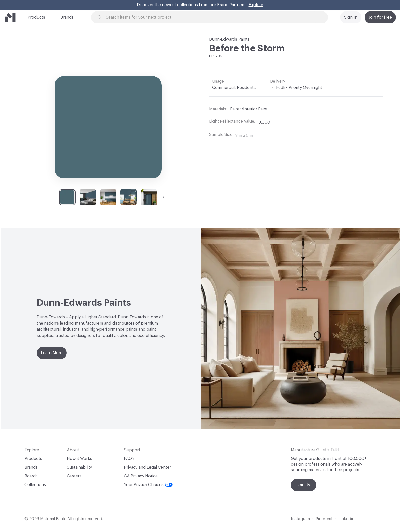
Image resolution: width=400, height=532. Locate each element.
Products (36, 17)
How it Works (79, 459)
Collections (35, 485)
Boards (31, 476)
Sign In (351, 17)
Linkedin (346, 519)
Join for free (380, 17)
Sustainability (79, 467)
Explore (256, 5)
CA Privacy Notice (141, 476)
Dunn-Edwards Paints (229, 39)
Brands (67, 17)
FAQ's (129, 459)
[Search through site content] (212, 17)
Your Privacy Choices (148, 485)
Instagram (300, 519)
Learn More (52, 353)
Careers (74, 476)
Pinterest (324, 519)
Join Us (304, 485)
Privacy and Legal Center (147, 467)
